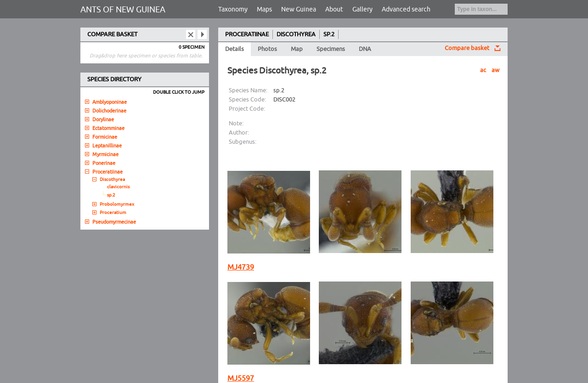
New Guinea (299, 9)
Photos (267, 49)
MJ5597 (241, 378)
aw (495, 70)
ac (483, 70)
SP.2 (329, 34)
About (334, 9)
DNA (365, 49)
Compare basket (467, 48)
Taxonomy (233, 9)
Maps (264, 9)
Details (235, 49)
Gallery (362, 9)
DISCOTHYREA (296, 34)
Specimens (331, 49)
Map (297, 49)
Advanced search (406, 9)
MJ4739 (241, 267)
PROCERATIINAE (247, 34)
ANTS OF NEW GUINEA (123, 10)
